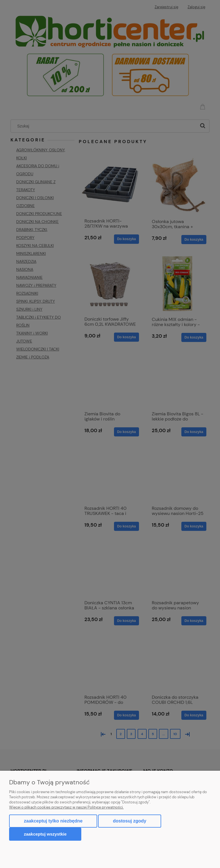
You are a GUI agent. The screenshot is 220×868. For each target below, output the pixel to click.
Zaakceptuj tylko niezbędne (53, 821)
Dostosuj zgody (129, 821)
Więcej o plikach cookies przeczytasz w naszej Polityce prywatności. (66, 807)
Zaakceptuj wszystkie (45, 834)
